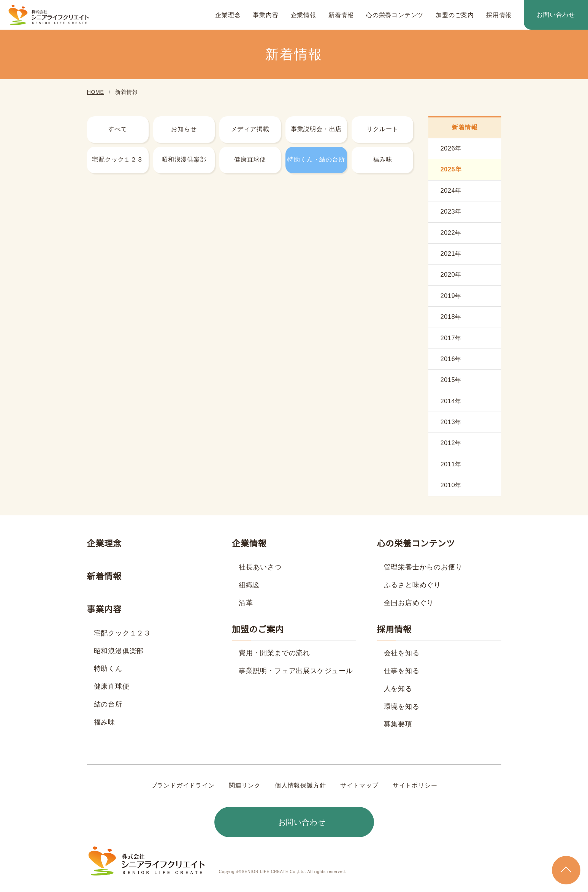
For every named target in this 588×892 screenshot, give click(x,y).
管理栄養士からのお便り (423, 567)
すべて (117, 129)
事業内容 (265, 15)
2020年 (451, 275)
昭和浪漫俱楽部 (119, 651)
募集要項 (398, 724)
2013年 (451, 422)
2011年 (451, 464)
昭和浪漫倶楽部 (184, 160)
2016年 (451, 359)
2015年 (451, 380)
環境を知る (402, 707)
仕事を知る (402, 671)
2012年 (451, 443)
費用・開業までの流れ (274, 653)
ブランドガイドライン (183, 786)
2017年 (451, 338)
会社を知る (402, 653)
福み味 (382, 160)
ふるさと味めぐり (412, 585)
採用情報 (499, 15)
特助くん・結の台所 (316, 160)
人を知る (398, 689)
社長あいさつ (260, 567)
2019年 (451, 296)
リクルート (382, 129)
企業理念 (228, 15)
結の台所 (108, 704)
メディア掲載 (250, 129)
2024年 (451, 191)
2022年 (451, 233)
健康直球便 (250, 160)
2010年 (451, 485)
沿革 (246, 603)
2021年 (451, 254)
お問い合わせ (556, 15)
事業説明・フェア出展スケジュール (296, 671)
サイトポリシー (415, 786)
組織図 (249, 585)
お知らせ (184, 129)
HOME (95, 92)
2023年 (451, 212)
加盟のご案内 (455, 15)
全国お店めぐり (409, 603)
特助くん (108, 669)
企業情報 (304, 15)
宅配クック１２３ (117, 160)
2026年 (451, 149)
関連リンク (245, 786)
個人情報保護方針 (300, 786)
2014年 (451, 401)
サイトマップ (359, 786)
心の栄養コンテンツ (395, 15)
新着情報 (341, 15)
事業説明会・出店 (316, 129)
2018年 (451, 317)
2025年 (451, 170)
